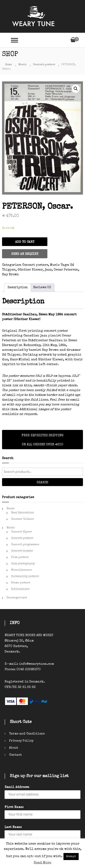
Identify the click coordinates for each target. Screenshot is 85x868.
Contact (15, 755)
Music (23, 65)
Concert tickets (22, 551)
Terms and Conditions (27, 734)
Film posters (20, 557)
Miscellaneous (21, 570)
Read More (42, 863)
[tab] (18, 288)
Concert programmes (25, 545)
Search (42, 483)
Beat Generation (23, 513)
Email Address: (17, 787)
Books (11, 509)
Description (18, 288)
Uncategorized (17, 598)
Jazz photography (23, 564)
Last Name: (13, 827)
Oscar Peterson (66, 270)
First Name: (14, 807)
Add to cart (25, 242)
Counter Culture (23, 519)
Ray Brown (10, 275)
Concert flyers (21, 532)
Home (9, 65)
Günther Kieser (30, 270)
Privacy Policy (21, 741)
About (14, 748)
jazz (48, 270)
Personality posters (25, 577)
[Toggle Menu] (15, 40)
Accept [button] (71, 857)
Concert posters (44, 65)
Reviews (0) (42, 288)
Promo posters (21, 583)
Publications (20, 589)
